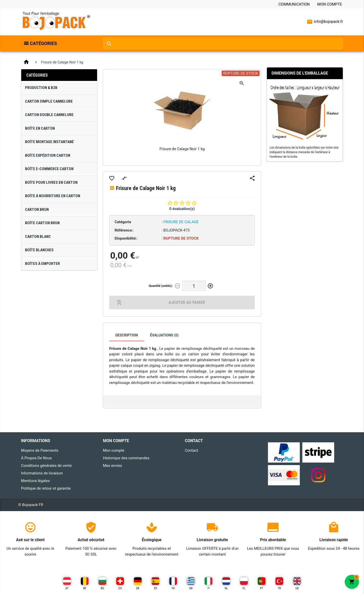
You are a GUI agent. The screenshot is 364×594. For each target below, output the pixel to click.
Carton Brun (37, 210)
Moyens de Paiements (40, 450)
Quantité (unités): (161, 286)
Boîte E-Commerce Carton (49, 169)
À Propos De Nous (36, 458)
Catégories (43, 43)
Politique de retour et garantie (46, 488)
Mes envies (112, 466)
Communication (294, 4)
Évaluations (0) (164, 335)
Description (127, 335)
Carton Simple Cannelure (49, 101)
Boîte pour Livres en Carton (51, 182)
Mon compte (330, 4)
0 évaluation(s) (182, 209)
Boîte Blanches (39, 250)
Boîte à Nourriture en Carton (53, 196)
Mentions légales (35, 481)
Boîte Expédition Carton (48, 155)
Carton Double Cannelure (49, 115)
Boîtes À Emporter (42, 264)
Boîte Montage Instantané (49, 142)
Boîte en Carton (40, 128)
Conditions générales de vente (46, 466)
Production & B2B (41, 88)
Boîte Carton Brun (42, 223)
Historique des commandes (126, 458)
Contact (191, 450)
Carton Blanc (38, 237)
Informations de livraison (42, 473)
